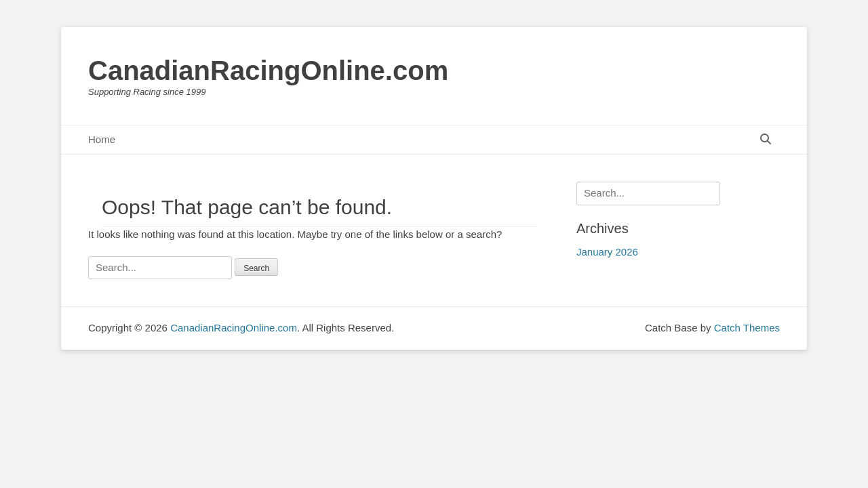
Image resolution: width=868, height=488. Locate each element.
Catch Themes (747, 328)
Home (102, 139)
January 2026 (607, 252)
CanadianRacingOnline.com (268, 70)
